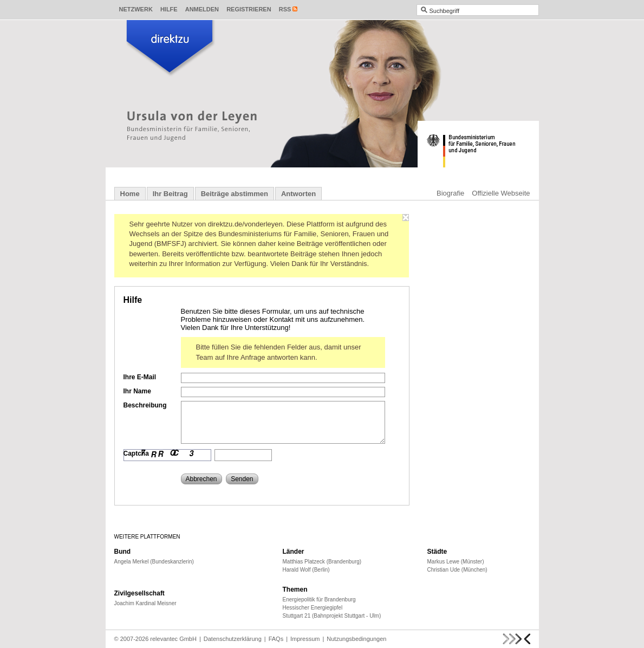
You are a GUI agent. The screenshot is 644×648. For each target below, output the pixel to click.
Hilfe (169, 9)
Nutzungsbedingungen (356, 639)
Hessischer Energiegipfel (313, 608)
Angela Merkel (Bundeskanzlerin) (154, 562)
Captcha (136, 453)
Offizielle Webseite (501, 193)
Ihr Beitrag (170, 194)
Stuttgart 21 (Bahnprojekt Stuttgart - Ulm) (332, 616)
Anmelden (202, 9)
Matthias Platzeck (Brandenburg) (322, 562)
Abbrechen (201, 479)
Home (130, 194)
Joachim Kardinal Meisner (145, 603)
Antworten (298, 194)
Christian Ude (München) (457, 570)
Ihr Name (137, 391)
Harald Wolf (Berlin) (306, 570)
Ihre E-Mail (140, 377)
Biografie (450, 193)
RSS (285, 9)
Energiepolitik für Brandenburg (319, 600)
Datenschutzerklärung (233, 639)
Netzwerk (136, 9)
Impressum (305, 639)
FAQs (276, 639)
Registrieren (249, 9)
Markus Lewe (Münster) (456, 562)
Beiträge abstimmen (235, 194)
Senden (242, 479)
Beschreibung (145, 405)
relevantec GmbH (173, 639)
